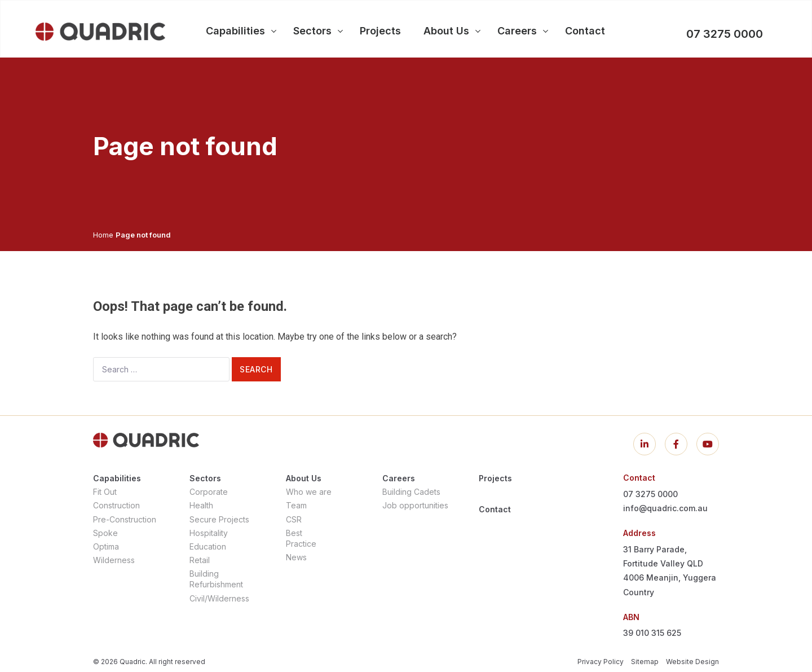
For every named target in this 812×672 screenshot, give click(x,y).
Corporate (209, 492)
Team (296, 505)
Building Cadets (411, 492)
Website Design (692, 662)
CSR (294, 519)
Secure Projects (219, 519)
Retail (200, 560)
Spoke (105, 533)
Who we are (309, 492)
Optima (106, 546)
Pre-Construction (125, 519)
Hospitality (209, 533)
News (296, 557)
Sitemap (645, 662)
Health (201, 505)
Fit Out (105, 492)
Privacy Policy (601, 662)
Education (208, 546)
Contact (495, 509)
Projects (495, 478)
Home (103, 235)
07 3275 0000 (725, 34)
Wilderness (114, 560)
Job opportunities (415, 505)
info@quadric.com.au (665, 508)
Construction (116, 505)
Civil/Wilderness (219, 598)
